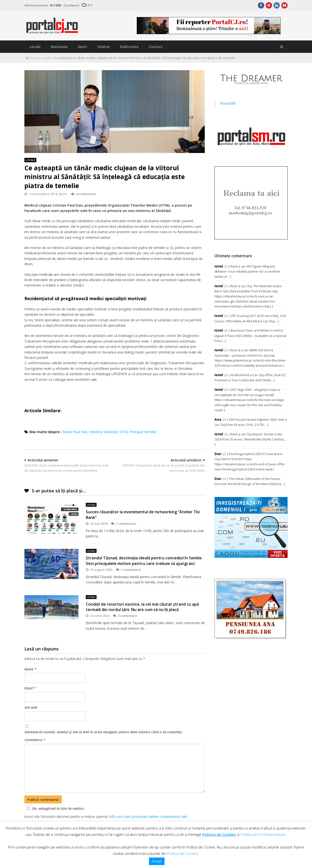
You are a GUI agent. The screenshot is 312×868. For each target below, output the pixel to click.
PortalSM (228, 103)
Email (30, 688)
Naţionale (59, 47)
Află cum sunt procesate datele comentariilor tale (148, 816)
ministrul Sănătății (103, 432)
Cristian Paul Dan (74, 432)
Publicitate (129, 47)
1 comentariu (124, 524)
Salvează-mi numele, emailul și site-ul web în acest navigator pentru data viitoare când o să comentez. (103, 732)
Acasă (34, 58)
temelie (150, 432)
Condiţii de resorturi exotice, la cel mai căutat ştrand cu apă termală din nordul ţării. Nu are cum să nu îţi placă (142, 607)
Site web (31, 707)
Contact (156, 47)
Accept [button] (157, 861)
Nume (30, 669)
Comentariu (35, 740)
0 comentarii (84, 194)
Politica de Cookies (219, 834)
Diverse (104, 47)
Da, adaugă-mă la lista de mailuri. (55, 808)
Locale (35, 47)
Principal (136, 432)
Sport (83, 47)
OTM (123, 432)
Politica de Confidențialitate (263, 834)
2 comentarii (125, 616)
